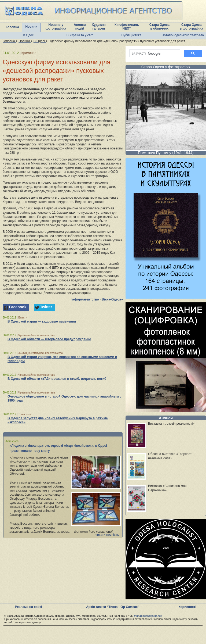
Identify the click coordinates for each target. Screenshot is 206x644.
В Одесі (29, 35)
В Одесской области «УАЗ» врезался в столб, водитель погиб (57, 379)
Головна (12, 27)
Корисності (187, 607)
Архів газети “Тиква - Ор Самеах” (113, 607)
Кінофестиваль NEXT (127, 27)
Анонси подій (80, 27)
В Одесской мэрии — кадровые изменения (42, 321)
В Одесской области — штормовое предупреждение (49, 339)
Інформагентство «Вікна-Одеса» (97, 299)
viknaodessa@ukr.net (148, 616)
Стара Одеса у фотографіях (166, 67)
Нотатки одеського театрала (183, 35)
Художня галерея (99, 27)
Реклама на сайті (28, 607)
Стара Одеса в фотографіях (192, 27)
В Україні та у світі (80, 35)
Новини (31, 27)
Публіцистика (131, 35)
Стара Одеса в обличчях (159, 27)
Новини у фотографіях (56, 27)
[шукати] (154, 53)
